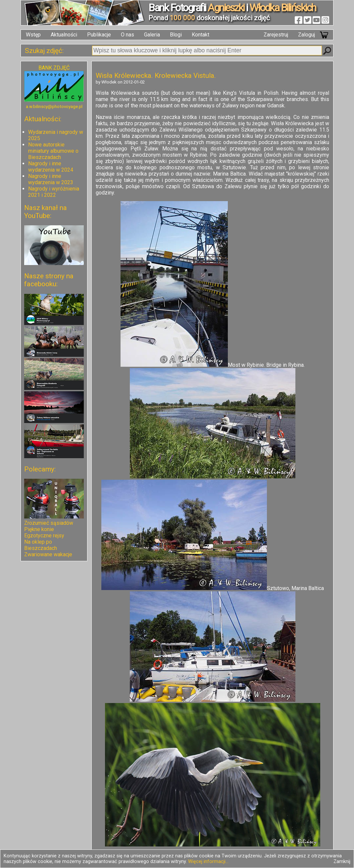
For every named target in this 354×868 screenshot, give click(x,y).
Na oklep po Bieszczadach (41, 545)
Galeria (152, 35)
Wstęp (33, 35)
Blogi (176, 35)
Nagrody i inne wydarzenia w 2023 (51, 179)
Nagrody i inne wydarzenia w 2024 (51, 167)
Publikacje (99, 35)
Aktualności (64, 35)
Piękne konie (39, 529)
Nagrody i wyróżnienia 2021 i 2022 (54, 192)
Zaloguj (306, 35)
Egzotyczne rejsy (44, 536)
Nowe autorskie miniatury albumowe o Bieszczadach (53, 151)
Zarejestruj (276, 35)
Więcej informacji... (208, 862)
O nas (127, 35)
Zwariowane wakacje (48, 554)
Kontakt (201, 35)
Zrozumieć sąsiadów (49, 523)
